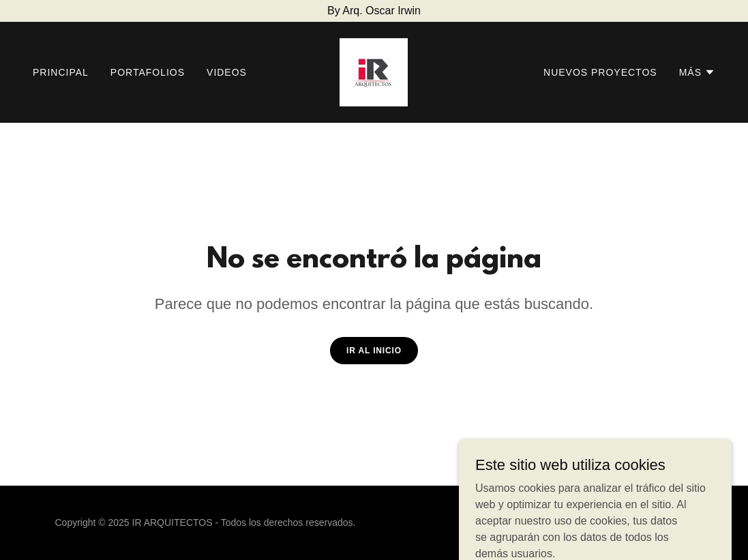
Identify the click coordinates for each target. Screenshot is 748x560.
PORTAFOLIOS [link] (148, 72)
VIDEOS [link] (227, 72)
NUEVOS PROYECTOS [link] (600, 72)
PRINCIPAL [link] (61, 72)
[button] (697, 72)
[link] (374, 71)
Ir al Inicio (374, 351)
